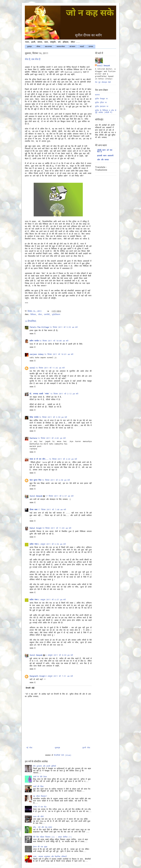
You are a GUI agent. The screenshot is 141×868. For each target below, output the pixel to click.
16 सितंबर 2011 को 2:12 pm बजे (64, 394)
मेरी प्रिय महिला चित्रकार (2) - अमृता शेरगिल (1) (52, 837)
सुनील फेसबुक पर (101, 99)
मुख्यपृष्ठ (29, 47)
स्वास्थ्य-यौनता (61, 47)
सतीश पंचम (34, 544)
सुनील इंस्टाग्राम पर (102, 106)
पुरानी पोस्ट (86, 748)
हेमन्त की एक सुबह (40, 847)
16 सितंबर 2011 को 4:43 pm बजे (63, 459)
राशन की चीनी (38, 817)
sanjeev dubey (37, 354)
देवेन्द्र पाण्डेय (34, 417)
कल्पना (97, 95)
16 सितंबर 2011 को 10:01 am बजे (59, 354)
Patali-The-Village (39, 327)
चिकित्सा (33, 314)
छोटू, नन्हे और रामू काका (43, 827)
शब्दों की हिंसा (38, 786)
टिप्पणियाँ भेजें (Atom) (63, 755)
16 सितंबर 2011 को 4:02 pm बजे (52, 438)
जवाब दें (32, 334)
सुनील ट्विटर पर (101, 102)
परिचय (38, 47)
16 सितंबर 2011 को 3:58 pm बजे (53, 417)
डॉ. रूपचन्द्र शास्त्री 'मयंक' (40, 394)
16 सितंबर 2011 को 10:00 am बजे (54, 341)
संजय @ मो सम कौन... (39, 459)
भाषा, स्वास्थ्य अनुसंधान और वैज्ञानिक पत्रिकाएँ (50, 856)
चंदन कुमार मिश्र (35, 480)
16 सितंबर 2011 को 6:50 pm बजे (56, 480)
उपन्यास (91, 47)
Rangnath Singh (37, 676)
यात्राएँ (82, 47)
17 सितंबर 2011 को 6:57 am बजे (59, 496)
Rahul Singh (36, 528)
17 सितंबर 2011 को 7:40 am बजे (52, 509)
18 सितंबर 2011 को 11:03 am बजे (57, 528)
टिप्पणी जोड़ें (30, 688)
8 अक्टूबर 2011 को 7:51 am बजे (59, 676)
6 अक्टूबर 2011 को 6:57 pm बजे (52, 600)
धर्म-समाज (72, 47)
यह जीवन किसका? (40, 796)
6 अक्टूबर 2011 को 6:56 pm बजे (52, 544)
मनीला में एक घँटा (40, 807)
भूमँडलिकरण (56, 314)
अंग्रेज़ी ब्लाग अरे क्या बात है (105, 151)
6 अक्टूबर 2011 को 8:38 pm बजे (59, 655)
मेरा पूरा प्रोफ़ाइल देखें (103, 82)
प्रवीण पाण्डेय (34, 341)
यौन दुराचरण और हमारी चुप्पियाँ (44, 766)
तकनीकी (47, 314)
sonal (32, 368)
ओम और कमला (103, 160)
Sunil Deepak (36, 496)
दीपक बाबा (33, 509)
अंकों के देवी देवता (40, 777)
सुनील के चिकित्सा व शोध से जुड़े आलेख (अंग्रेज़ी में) (106, 111)
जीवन (40, 314)
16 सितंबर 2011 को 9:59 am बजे (64, 327)
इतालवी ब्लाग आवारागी (105, 156)
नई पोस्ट (29, 748)
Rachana (33, 438)
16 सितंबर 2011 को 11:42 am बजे (50, 368)
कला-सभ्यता (48, 47)
